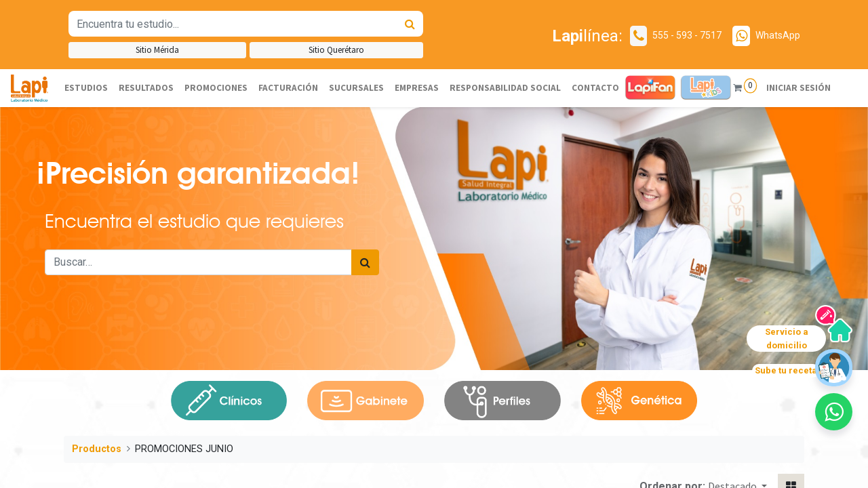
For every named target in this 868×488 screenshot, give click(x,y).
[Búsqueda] (410, 24)
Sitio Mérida (157, 50)
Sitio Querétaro (336, 50)
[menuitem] (86, 88)
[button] (834, 412)
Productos (97, 449)
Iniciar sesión (798, 88)
